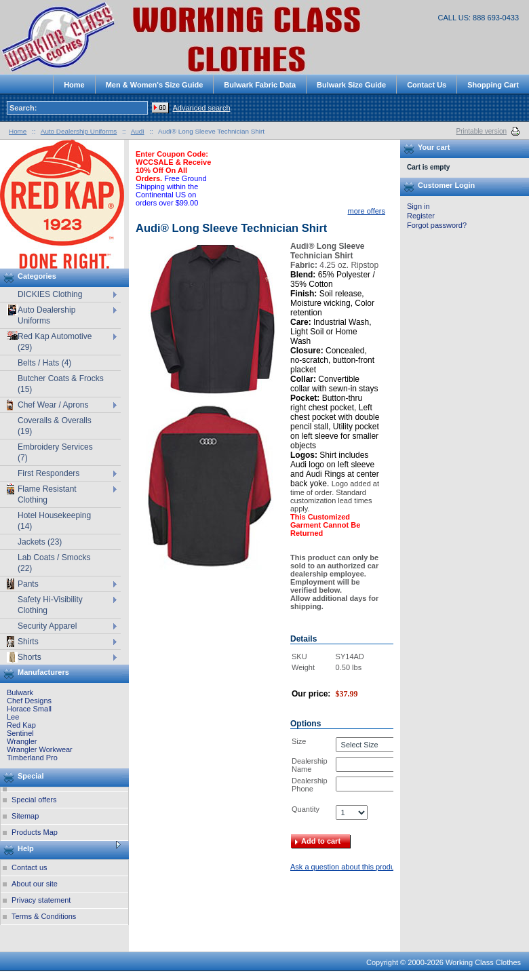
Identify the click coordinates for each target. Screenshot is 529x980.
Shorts (24, 657)
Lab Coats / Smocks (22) (54, 563)
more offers (367, 211)
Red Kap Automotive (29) (49, 341)
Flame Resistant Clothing (42, 494)
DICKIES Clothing (50, 294)
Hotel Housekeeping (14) (54, 521)
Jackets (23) (40, 542)
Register (421, 216)
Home (18, 131)
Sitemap (25, 816)
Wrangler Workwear (40, 749)
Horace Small (29, 709)
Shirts (23, 642)
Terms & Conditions (44, 916)
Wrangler (22, 741)
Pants (23, 584)
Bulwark (20, 692)
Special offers (34, 800)
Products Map (35, 832)
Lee (13, 717)
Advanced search (202, 108)
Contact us (30, 867)
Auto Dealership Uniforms (41, 315)
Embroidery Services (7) (55, 452)
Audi (138, 131)
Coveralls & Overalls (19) (55, 426)
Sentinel (20, 733)
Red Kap (21, 725)
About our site (35, 884)
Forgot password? (437, 225)
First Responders (48, 473)
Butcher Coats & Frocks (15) (61, 384)
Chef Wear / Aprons (48, 405)
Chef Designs (29, 701)
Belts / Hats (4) (44, 363)
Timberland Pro (32, 758)
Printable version (482, 131)
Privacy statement (41, 900)
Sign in (418, 206)
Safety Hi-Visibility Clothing (50, 605)
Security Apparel (47, 626)
